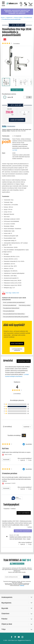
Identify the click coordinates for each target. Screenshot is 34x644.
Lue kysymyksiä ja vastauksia (17, 350)
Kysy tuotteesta (17, 344)
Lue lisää (15, 150)
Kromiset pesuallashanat (10, 305)
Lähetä (26, 577)
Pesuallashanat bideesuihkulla (11, 308)
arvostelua (16, 44)
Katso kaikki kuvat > (17, 90)
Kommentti (6, 460)
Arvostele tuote (24, 361)
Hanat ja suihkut (18, 18)
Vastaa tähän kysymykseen (23, 531)
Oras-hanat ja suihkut (25, 305)
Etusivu (3, 18)
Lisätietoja (22, 586)
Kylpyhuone (9, 18)
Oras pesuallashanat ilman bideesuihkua (14, 314)
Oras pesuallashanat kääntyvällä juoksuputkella (16, 317)
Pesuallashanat (28, 18)
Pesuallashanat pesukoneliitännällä (11, 19)
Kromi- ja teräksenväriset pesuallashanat (14, 302)
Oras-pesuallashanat (9, 311)
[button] (6, 61)
